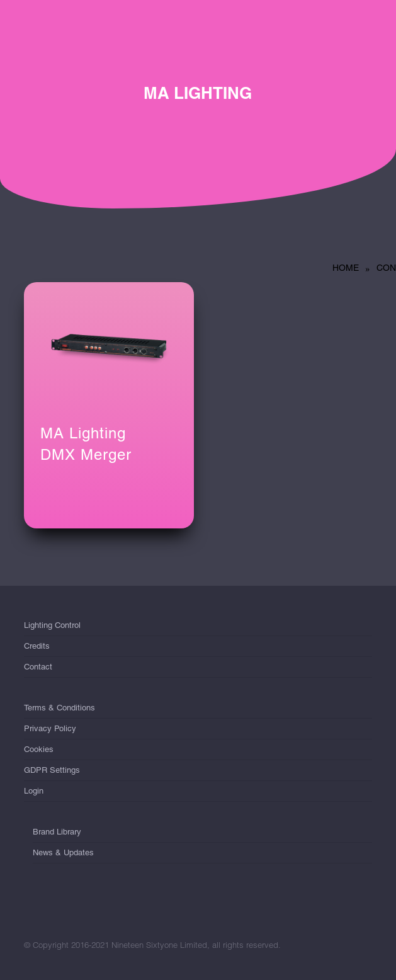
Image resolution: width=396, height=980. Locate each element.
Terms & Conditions (59, 710)
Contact (38, 667)
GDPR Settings (52, 770)
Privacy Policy (50, 728)
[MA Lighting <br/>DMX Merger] (109, 346)
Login (34, 791)
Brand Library (57, 834)
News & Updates (63, 852)
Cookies (39, 749)
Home (346, 268)
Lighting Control (52, 628)
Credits (37, 646)
